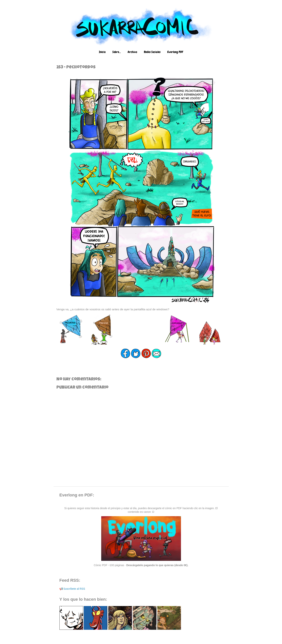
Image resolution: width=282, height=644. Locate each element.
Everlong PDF (175, 52)
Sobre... (117, 52)
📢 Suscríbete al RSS (72, 589)
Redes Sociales (152, 52)
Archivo (132, 52)
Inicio (102, 52)
